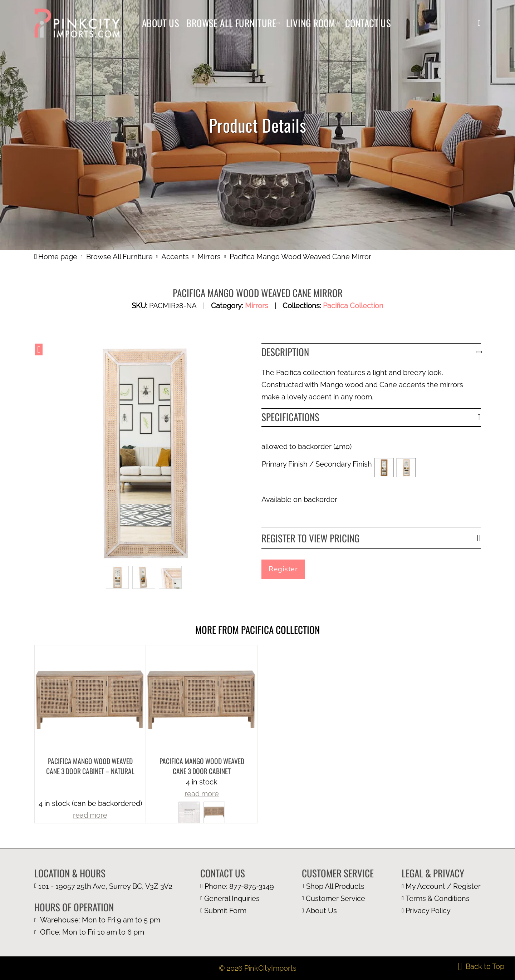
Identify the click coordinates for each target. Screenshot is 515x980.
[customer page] (338, 898)
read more (90, 815)
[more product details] (90, 700)
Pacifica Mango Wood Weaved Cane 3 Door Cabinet (202, 766)
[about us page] (338, 911)
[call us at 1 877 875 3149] (237, 886)
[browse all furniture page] (338, 886)
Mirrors (209, 257)
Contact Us (368, 23)
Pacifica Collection (353, 306)
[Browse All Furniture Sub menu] (278, 23)
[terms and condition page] (441, 898)
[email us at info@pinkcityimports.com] (237, 898)
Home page (56, 257)
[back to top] (481, 966)
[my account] (414, 23)
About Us (161, 23)
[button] (479, 23)
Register (283, 569)
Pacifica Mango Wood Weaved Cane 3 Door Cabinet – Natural (90, 766)
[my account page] (441, 886)
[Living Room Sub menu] (337, 23)
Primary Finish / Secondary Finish (317, 464)
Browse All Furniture (231, 23)
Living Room (311, 23)
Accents (175, 257)
